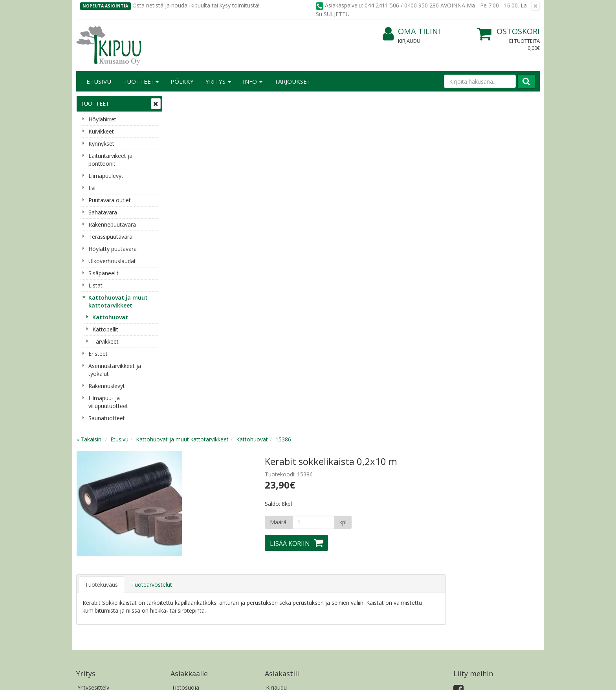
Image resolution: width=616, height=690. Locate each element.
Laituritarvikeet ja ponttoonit (110, 160)
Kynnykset (101, 144)
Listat (95, 285)
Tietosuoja (185, 477)
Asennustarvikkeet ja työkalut (115, 370)
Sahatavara (103, 212)
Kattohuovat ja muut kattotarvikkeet (118, 301)
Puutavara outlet (110, 200)
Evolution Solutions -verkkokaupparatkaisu (490, 678)
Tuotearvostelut (246, 248)
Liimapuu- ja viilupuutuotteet (108, 402)
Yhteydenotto (95, 501)
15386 (378, 102)
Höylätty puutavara (113, 249)
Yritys (218, 81)
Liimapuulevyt (106, 176)
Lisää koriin (384, 207)
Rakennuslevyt (107, 386)
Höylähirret (102, 119)
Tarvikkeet (105, 341)
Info (253, 81)
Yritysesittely (93, 477)
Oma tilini (412, 32)
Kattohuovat (110, 317)
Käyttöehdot (188, 501)
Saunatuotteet (107, 418)
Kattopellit (105, 329)
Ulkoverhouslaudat (112, 261)
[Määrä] (408, 185)
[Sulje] (535, 6)
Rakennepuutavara (112, 224)
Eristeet (98, 354)
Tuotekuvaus (196, 248)
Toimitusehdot (190, 489)
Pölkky (182, 81)
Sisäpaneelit (104, 273)
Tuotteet (141, 81)
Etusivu (99, 81)
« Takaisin (183, 102)
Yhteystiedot (93, 489)
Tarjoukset (292, 81)
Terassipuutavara (110, 237)
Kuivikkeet (101, 131)
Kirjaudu (409, 41)
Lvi (92, 188)
